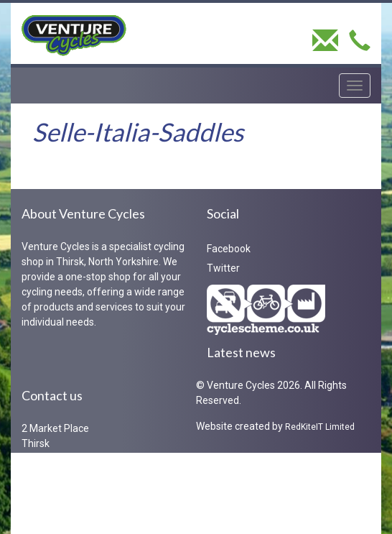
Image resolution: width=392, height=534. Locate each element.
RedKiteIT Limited (320, 427)
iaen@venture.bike (88, 515)
